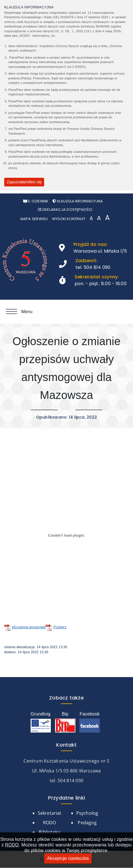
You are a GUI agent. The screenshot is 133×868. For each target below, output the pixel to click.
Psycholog (87, 813)
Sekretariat (50, 813)
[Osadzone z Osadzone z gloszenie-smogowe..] (66, 535)
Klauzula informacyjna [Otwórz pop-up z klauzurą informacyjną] (78, 201)
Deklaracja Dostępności (65, 210)
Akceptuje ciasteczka (68, 858)
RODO (12, 845)
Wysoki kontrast (69, 219)
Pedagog (87, 823)
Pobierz (60, 627)
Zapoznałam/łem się (24, 182)
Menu (19, 312)
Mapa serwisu (34, 219)
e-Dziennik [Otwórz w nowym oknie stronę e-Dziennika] (36, 201)
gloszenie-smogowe (29, 627)
